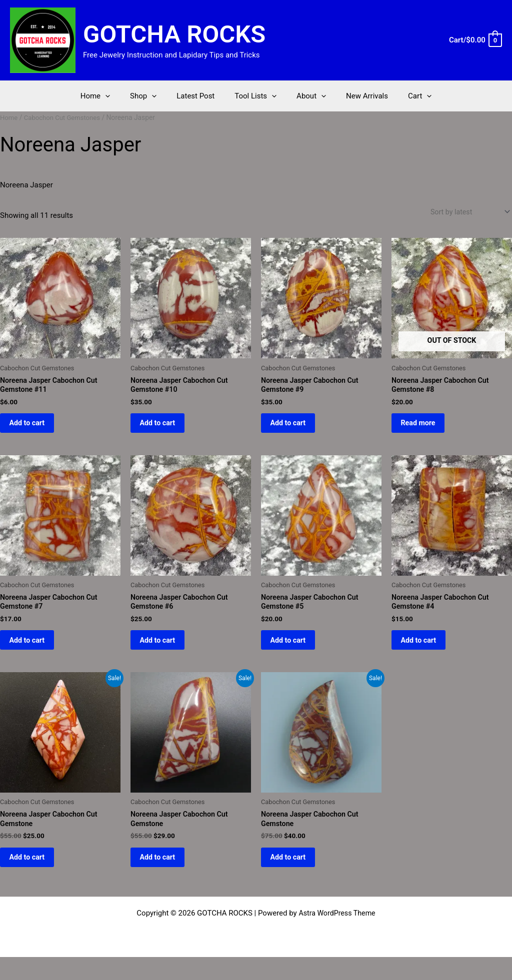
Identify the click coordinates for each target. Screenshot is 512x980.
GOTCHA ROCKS (174, 34)
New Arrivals (357, 96)
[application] (120, 96)
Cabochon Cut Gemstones (65, 117)
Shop (153, 96)
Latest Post (200, 96)
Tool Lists (255, 96)
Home (110, 96)
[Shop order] (467, 213)
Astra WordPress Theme (337, 936)
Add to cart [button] (34, 428)
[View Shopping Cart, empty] (475, 40)
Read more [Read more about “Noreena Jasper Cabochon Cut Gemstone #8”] (425, 428)
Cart (405, 96)
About (306, 96)
